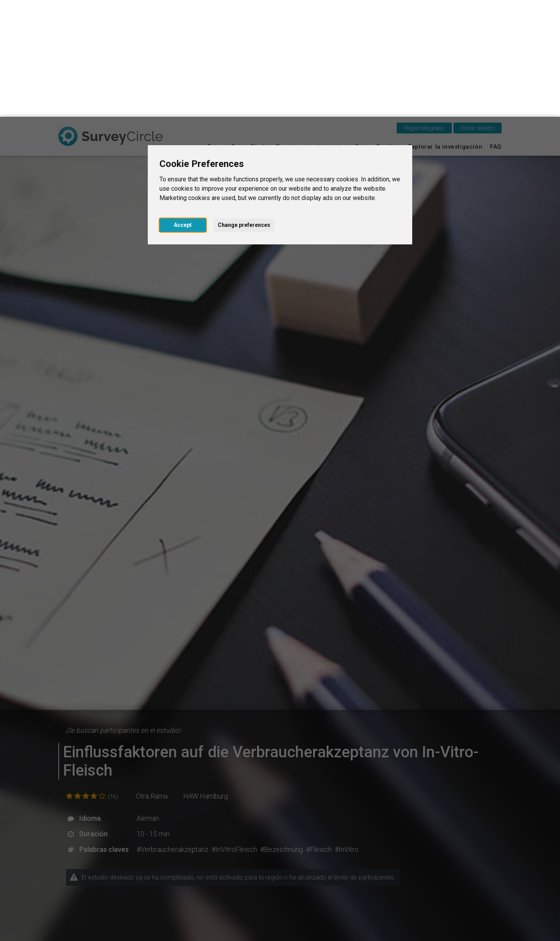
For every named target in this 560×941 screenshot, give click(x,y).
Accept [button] (183, 108)
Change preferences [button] (244, 108)
